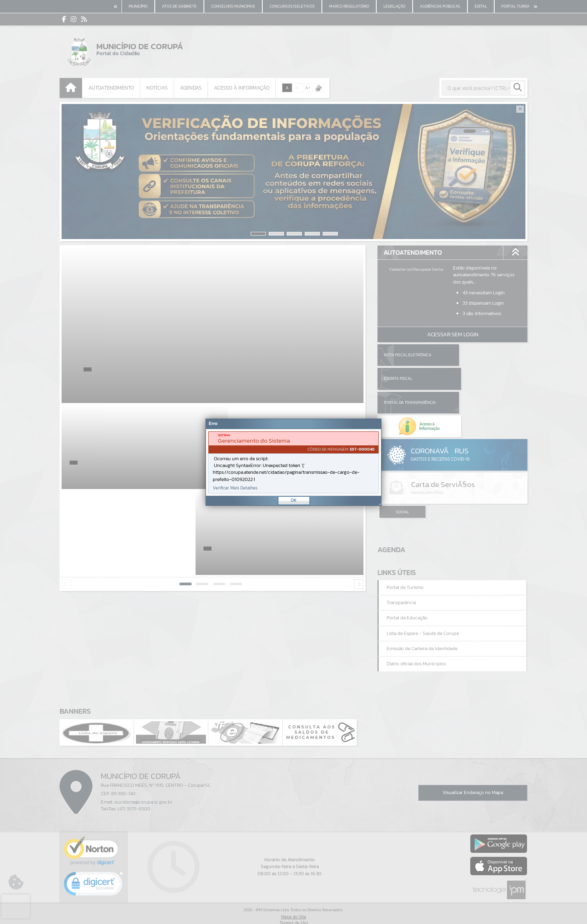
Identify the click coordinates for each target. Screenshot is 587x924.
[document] (293, 462)
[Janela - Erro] (293, 462)
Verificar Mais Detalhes (235, 488)
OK (294, 500)
